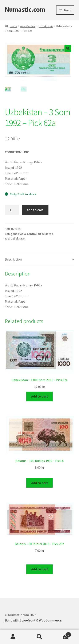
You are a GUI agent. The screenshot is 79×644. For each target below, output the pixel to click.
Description (13, 259)
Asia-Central (28, 26)
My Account (13, 637)
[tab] (40, 260)
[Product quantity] (12, 210)
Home (13, 26)
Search (39, 637)
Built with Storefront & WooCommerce (33, 620)
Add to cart (35, 210)
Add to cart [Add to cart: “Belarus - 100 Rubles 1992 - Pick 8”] (40, 483)
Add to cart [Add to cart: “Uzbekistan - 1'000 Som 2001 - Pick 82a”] (40, 396)
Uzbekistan (46, 26)
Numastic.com (25, 9)
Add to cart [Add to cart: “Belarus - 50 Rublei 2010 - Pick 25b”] (40, 569)
